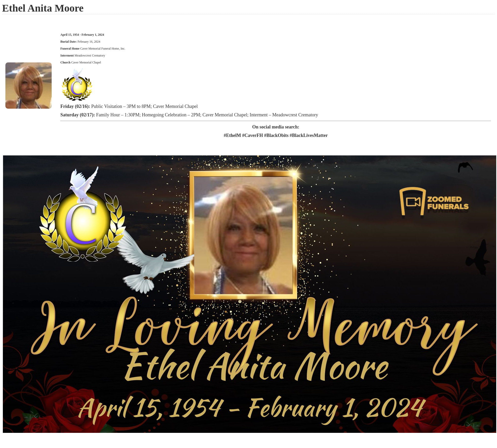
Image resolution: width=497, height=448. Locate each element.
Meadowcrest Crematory (90, 55)
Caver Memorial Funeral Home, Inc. (103, 49)
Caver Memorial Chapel (86, 62)
